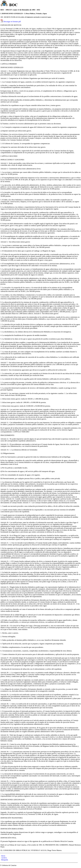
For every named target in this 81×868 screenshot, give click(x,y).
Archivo (4, 858)
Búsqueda (5, 860)
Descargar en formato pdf (12, 22)
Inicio (3, 856)
